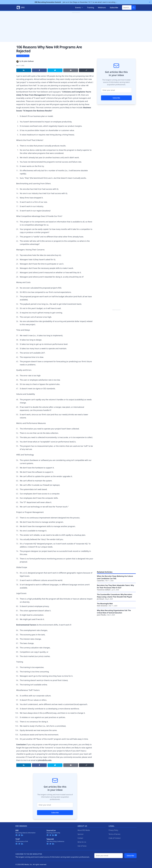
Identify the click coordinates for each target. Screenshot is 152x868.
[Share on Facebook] (39, 70)
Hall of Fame (82, 846)
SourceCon (51, 830)
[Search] (134, 7)
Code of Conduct (115, 838)
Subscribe (55, 813)
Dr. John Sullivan (28, 61)
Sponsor (81, 834)
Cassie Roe (100, 581)
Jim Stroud (100, 599)
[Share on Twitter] (55, 70)
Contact (80, 838)
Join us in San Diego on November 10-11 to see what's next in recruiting (76, 2)
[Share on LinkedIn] (24, 70)
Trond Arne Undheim (104, 590)
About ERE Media (84, 830)
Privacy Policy (113, 830)
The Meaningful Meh (105, 604)
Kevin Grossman (102, 606)
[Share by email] (71, 70)
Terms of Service (115, 834)
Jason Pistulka (101, 615)
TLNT (18, 839)
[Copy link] (86, 70)
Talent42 (50, 839)
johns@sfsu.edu (45, 760)
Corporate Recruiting (23, 56)
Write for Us (82, 842)
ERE (17, 830)
